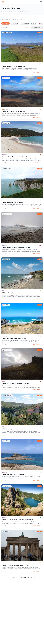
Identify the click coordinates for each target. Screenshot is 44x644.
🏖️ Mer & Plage (15, 23)
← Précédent (14, 577)
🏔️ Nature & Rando (25, 23)
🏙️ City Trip (34, 23)
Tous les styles (5, 23)
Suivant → (31, 577)
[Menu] (41, 2)
